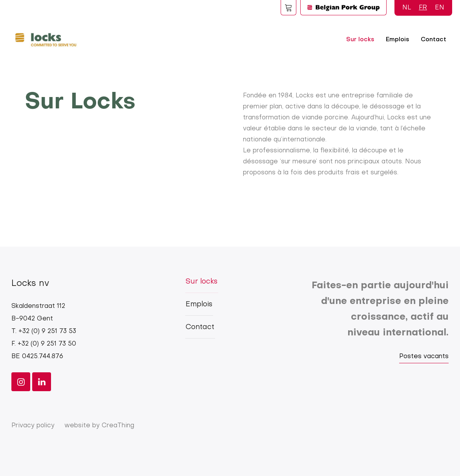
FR (423, 8)
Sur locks (360, 40)
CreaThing (118, 426)
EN (440, 8)
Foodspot (288, 7)
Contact (434, 40)
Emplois (397, 40)
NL (407, 8)
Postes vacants (424, 357)
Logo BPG (343, 7)
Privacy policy (33, 426)
